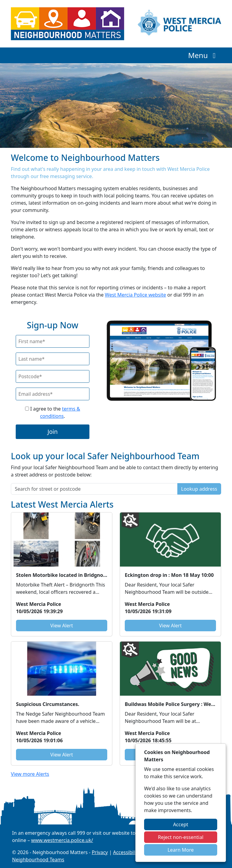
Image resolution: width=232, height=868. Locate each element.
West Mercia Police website (135, 295)
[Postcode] (53, 376)
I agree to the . (53, 412)
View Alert (62, 626)
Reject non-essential (181, 837)
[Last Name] (53, 359)
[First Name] (53, 341)
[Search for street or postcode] (94, 489)
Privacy (100, 852)
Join (53, 432)
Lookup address (199, 489)
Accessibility (127, 852)
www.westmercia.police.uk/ (62, 840)
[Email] (53, 394)
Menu (203, 55)
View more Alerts (30, 774)
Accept (181, 824)
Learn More (181, 850)
